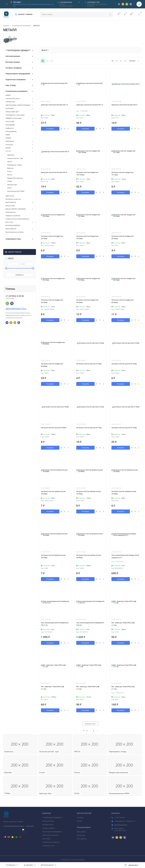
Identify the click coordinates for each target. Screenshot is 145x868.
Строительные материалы (21, 26)
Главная (6, 26)
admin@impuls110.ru (16, 308)
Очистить (20, 275)
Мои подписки (82, 839)
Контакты (80, 818)
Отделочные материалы (50, 835)
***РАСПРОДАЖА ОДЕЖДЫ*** (52, 818)
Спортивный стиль (49, 846)
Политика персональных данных (14, 826)
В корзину (50, 129)
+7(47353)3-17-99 (93, 2)
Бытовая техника (48, 825)
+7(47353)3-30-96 (66, 2)
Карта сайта (30, 826)
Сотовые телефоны (49, 828)
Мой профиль (81, 832)
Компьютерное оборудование (52, 832)
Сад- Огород (46, 839)
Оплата (79, 821)
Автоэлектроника (48, 821)
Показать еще (91, 724)
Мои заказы (81, 835)
